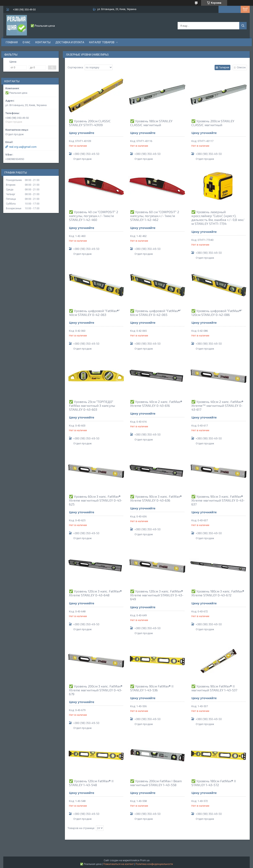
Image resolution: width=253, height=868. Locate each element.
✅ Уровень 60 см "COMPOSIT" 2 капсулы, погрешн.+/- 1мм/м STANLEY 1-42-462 (155, 216)
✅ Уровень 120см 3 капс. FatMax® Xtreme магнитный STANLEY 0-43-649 (157, 595)
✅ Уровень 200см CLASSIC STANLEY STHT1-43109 (90, 123)
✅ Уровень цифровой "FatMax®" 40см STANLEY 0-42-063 (94, 313)
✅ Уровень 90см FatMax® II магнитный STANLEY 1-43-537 (214, 688)
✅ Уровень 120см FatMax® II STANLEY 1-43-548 (91, 783)
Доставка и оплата (70, 42)
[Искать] (243, 26)
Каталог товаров (102, 42)
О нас (26, 42)
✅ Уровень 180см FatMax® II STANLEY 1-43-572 (214, 783)
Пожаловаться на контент (118, 864)
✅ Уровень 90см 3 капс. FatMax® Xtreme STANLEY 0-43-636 (156, 498)
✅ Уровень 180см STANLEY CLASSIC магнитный (151, 123)
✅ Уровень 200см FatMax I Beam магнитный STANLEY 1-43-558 (156, 783)
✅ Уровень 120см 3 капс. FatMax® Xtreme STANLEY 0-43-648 (95, 593)
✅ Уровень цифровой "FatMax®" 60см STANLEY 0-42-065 (156, 313)
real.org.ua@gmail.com (23, 147)
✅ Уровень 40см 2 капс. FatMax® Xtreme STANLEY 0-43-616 (156, 404)
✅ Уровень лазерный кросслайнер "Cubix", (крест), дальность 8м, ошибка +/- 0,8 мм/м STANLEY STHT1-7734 (218, 218)
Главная (12, 42)
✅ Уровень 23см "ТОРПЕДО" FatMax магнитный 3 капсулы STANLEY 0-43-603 (92, 405)
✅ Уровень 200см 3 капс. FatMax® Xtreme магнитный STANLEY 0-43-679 (96, 690)
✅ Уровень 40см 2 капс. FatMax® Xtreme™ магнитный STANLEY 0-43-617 (217, 405)
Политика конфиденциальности (154, 864)
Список (241, 67)
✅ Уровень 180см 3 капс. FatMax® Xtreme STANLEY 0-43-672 (218, 593)
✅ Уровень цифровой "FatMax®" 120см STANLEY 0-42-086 (217, 313)
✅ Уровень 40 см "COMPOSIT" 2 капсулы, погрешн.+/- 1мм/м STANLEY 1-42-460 (94, 216)
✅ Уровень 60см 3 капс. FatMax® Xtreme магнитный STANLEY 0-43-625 (96, 500)
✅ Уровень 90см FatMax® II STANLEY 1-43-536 (152, 688)
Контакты (43, 42)
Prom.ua (145, 860)
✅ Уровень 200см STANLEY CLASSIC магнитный (213, 123)
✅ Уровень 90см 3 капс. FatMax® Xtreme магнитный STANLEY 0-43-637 (218, 500)
